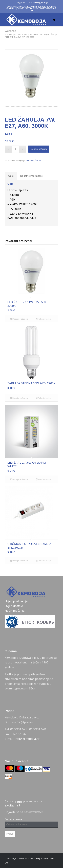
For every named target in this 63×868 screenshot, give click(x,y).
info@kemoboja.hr (27, 739)
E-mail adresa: (32, 822)
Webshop (10, 31)
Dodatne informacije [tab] (31, 176)
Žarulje (38, 161)
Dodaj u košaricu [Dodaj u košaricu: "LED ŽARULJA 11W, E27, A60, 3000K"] (19, 319)
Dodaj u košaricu (39, 149)
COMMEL (30, 161)
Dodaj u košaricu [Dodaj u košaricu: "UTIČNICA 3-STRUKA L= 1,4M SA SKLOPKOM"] (19, 561)
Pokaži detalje (43, 319)
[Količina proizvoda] (16, 149)
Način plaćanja (15, 611)
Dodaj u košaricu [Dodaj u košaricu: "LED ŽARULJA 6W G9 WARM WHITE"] (19, 479)
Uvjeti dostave (14, 606)
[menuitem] (21, 3)
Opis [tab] (11, 176)
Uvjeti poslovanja (16, 601)
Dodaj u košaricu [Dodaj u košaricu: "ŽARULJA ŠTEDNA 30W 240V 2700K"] (19, 398)
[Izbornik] (49, 20)
